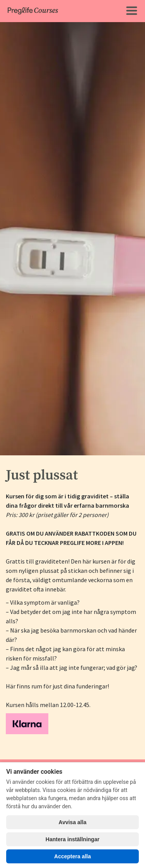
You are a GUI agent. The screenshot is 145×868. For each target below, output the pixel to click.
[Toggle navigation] (131, 11)
